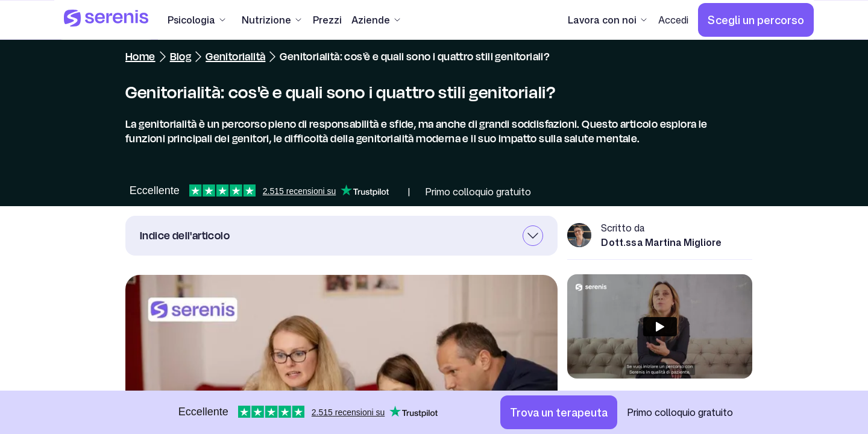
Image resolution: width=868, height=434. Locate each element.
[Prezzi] (327, 20)
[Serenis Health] (106, 20)
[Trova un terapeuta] (559, 412)
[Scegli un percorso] (756, 20)
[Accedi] (673, 20)
